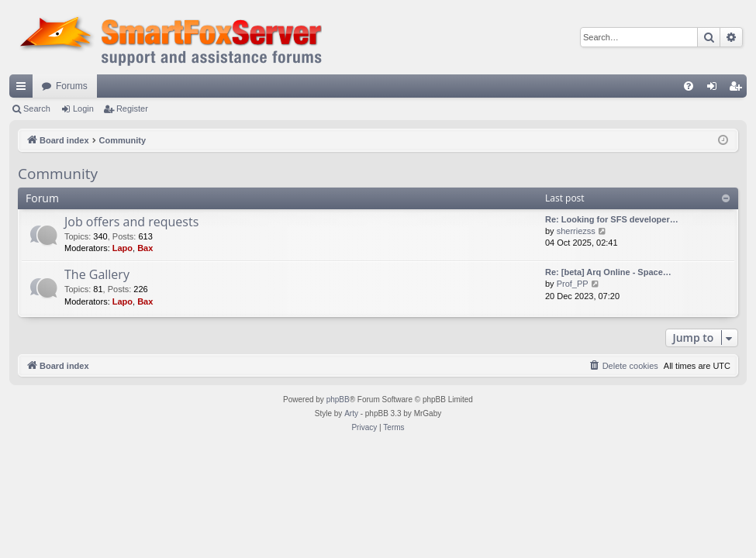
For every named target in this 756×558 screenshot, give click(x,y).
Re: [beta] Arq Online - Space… (608, 272)
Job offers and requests (131, 222)
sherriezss (576, 231)
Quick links (24, 89)
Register (132, 108)
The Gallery (97, 274)
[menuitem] (689, 86)
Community (58, 174)
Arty (351, 413)
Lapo (123, 248)
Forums (72, 86)
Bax (145, 248)
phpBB (338, 400)
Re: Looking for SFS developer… (612, 219)
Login (83, 108)
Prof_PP (573, 284)
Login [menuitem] (715, 89)
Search (37, 108)
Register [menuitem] (739, 89)
